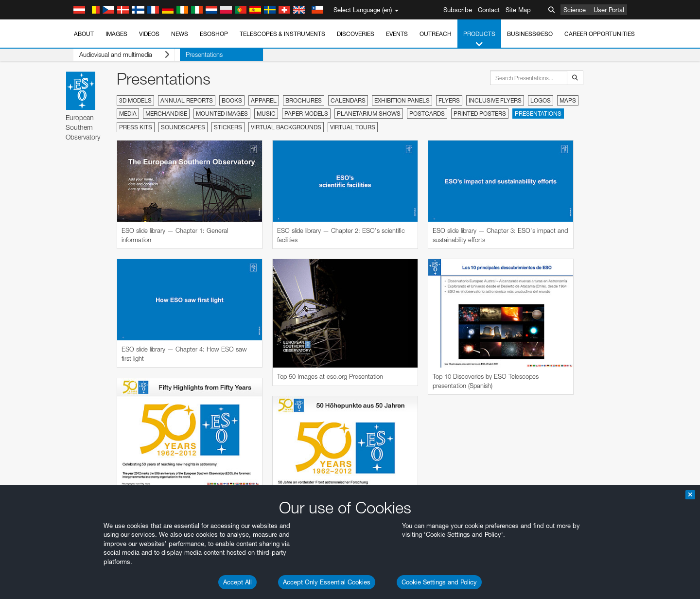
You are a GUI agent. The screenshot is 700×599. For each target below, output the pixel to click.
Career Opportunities (600, 34)
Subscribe (458, 10)
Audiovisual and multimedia (119, 55)
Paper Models (306, 114)
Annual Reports (187, 100)
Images (116, 34)
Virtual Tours (353, 127)
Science (575, 10)
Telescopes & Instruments (282, 34)
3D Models (135, 100)
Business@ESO (530, 34)
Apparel (264, 100)
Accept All (237, 582)
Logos (541, 100)
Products (479, 39)
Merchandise (166, 114)
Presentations (194, 54)
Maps (568, 100)
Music (266, 114)
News (180, 34)
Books (232, 100)
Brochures (304, 100)
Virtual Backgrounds (286, 127)
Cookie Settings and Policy (439, 582)
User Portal (609, 10)
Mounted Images (222, 114)
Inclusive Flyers (495, 100)
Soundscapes (183, 127)
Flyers (449, 100)
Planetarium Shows (369, 114)
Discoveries (356, 34)
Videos (149, 34)
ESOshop (214, 34)
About (84, 34)
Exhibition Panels (402, 100)
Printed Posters (480, 114)
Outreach (436, 34)
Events (397, 34)
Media (128, 114)
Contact (489, 10)
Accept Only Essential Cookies (327, 582)
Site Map (518, 10)
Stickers (228, 127)
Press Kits (136, 127)
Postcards (427, 114)
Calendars (348, 100)
